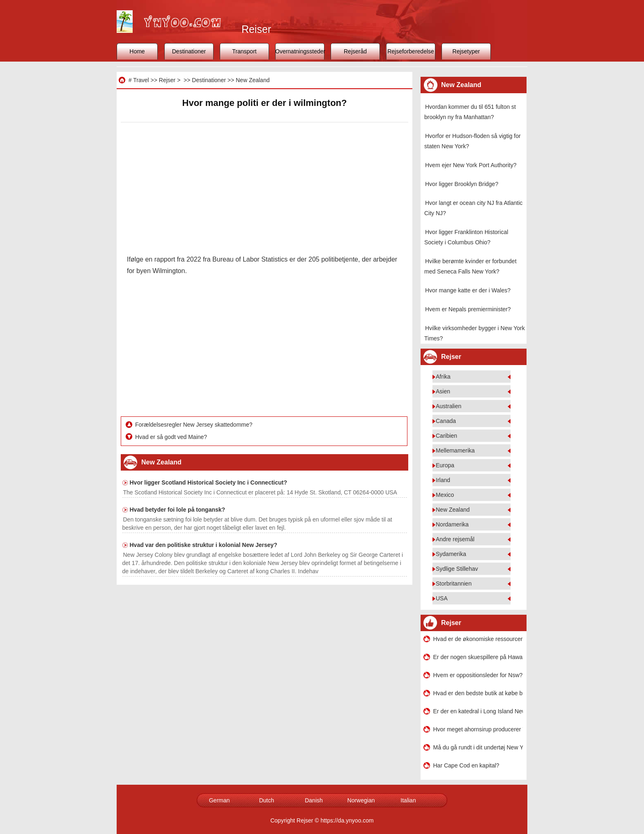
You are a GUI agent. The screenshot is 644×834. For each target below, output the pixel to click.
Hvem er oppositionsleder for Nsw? (478, 675)
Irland (443, 480)
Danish (314, 800)
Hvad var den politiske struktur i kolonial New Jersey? (204, 545)
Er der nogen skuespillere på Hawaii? (478, 657)
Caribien (446, 436)
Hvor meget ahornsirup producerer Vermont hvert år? (478, 729)
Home (137, 51)
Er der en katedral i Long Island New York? (478, 711)
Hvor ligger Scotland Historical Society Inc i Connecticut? (209, 482)
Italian (408, 800)
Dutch (267, 800)
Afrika (443, 377)
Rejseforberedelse (411, 51)
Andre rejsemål (455, 539)
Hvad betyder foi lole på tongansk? (178, 510)
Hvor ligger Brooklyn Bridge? (462, 184)
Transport (244, 51)
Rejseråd (355, 51)
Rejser (167, 80)
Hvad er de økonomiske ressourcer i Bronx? (478, 639)
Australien (448, 406)
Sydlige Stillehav (457, 569)
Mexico (445, 495)
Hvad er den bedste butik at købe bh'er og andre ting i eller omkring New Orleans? (478, 693)
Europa (445, 465)
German (220, 800)
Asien (443, 391)
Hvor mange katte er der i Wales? (468, 290)
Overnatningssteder (300, 51)
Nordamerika (452, 524)
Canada (446, 421)
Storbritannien (454, 584)
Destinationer (189, 51)
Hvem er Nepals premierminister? (468, 309)
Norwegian (361, 800)
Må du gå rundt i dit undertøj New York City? (478, 747)
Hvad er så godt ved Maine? (172, 437)
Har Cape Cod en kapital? (466, 765)
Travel (141, 80)
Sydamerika (451, 554)
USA (442, 598)
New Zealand (253, 80)
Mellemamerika (455, 450)
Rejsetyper (466, 51)
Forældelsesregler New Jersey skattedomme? (194, 425)
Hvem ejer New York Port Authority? (471, 165)
